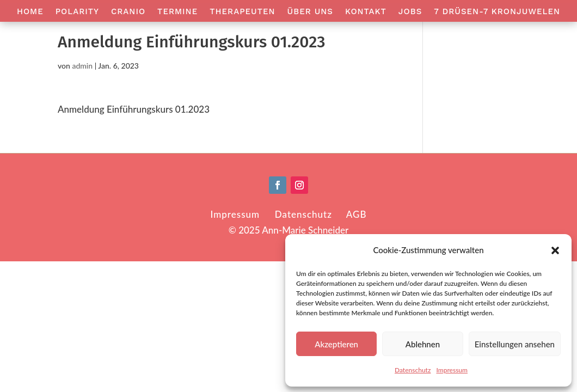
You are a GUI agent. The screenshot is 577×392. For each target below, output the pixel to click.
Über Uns (310, 12)
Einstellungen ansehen (515, 344)
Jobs (410, 12)
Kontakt (366, 12)
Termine (177, 12)
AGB (357, 214)
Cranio (128, 12)
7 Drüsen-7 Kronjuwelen (497, 12)
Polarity (77, 12)
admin (82, 66)
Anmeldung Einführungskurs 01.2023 (134, 109)
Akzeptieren (336, 344)
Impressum (452, 370)
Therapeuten (242, 12)
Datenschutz (413, 370)
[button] (555, 250)
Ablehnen (423, 344)
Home (30, 12)
